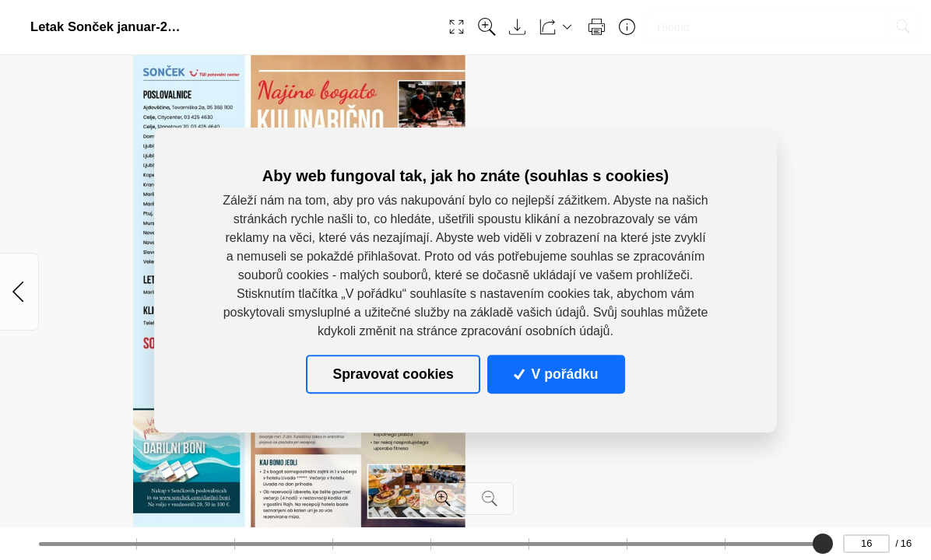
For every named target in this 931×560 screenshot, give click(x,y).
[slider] (822, 544)
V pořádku (556, 374)
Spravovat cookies (393, 374)
